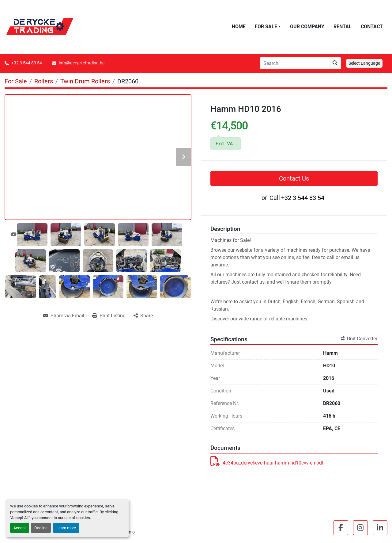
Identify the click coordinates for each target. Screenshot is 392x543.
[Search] (294, 63)
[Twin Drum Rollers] (85, 81)
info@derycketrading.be (82, 63)
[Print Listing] (109, 316)
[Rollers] (44, 81)
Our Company (307, 27)
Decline (41, 528)
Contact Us (294, 178)
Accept (20, 528)
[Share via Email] (64, 316)
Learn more (66, 528)
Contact (372, 27)
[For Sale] (16, 81)
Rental (343, 27)
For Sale (266, 27)
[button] (268, 27)
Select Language (364, 63)
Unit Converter (359, 339)
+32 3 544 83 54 (27, 63)
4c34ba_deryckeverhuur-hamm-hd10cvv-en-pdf (267, 463)
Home (239, 27)
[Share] (143, 316)
